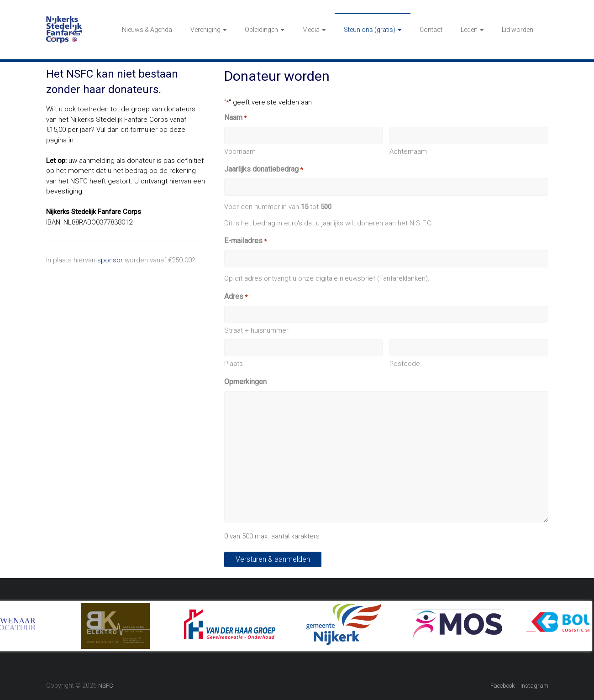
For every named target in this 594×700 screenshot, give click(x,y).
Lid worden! (518, 30)
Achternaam (408, 151)
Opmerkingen (245, 382)
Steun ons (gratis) (370, 30)
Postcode (405, 364)
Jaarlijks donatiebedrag (263, 170)
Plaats (234, 364)
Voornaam (240, 151)
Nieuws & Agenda (147, 30)
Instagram (534, 686)
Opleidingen (261, 30)
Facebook (502, 686)
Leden (469, 30)
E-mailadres (245, 241)
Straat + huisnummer (256, 330)
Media (311, 30)
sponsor (110, 260)
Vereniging (205, 30)
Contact (431, 30)
